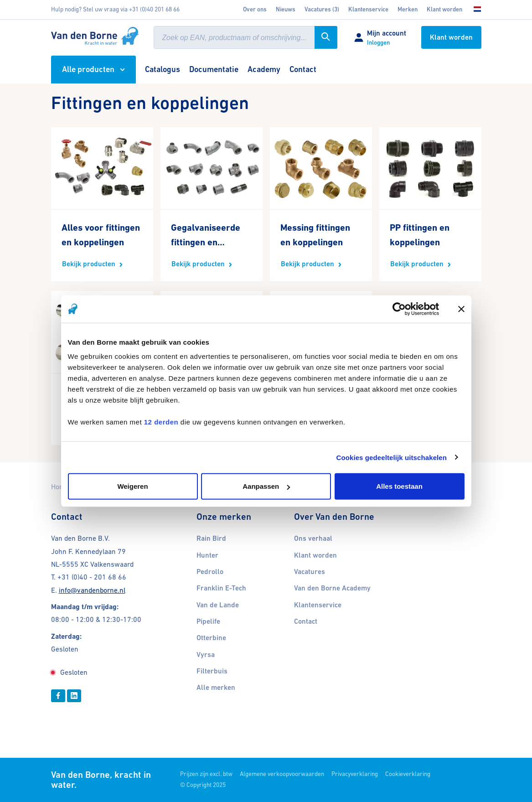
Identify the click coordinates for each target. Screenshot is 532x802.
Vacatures (310, 572)
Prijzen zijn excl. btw (206, 774)
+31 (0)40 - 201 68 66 (92, 577)
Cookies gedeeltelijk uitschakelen (392, 457)
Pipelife (208, 621)
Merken (408, 9)
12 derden (161, 422)
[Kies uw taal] (474, 10)
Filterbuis (212, 671)
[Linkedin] (74, 696)
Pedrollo (210, 572)
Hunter (207, 555)
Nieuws (286, 9)
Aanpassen (266, 486)
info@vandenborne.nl (92, 590)
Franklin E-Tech (221, 588)
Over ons (255, 9)
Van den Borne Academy (332, 588)
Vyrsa (206, 655)
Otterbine (211, 638)
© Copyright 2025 (203, 785)
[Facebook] (58, 696)
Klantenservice (368, 9)
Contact (306, 621)
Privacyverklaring (355, 774)
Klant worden (444, 9)
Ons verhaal (313, 538)
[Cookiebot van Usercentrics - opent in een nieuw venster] (399, 309)
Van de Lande (218, 605)
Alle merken (216, 688)
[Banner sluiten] (461, 309)
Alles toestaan (399, 486)
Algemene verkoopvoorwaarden (282, 774)
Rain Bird (211, 538)
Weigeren (132, 486)
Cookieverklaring (408, 774)
